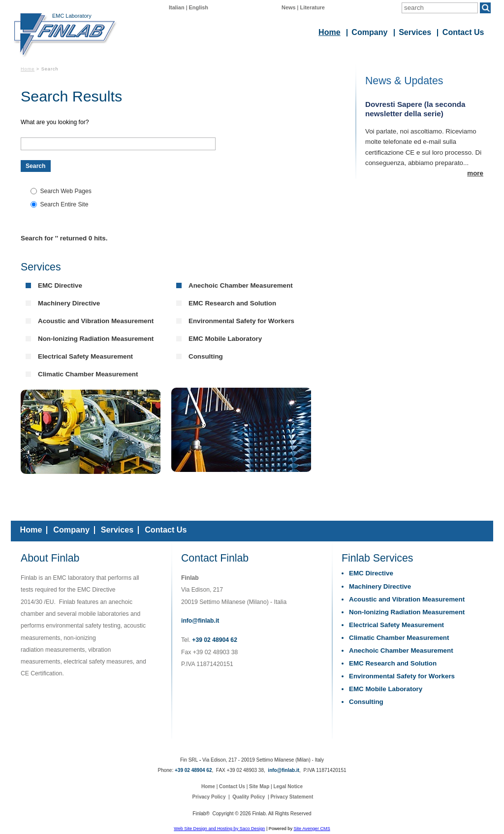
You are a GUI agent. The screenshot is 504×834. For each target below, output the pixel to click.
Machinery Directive (69, 303)
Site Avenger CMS (312, 829)
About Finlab (50, 558)
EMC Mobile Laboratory (225, 339)
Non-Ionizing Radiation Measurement (96, 339)
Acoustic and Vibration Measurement (96, 321)
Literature (313, 7)
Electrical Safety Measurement (85, 356)
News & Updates (404, 81)
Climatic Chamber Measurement (88, 374)
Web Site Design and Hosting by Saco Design (219, 829)
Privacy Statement (292, 797)
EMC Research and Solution (232, 303)
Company (71, 530)
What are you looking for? (55, 122)
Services (41, 267)
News (289, 7)
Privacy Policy (209, 797)
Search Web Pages (66, 191)
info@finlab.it (200, 621)
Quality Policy (249, 797)
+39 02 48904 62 (215, 640)
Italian (177, 7)
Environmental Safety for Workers (241, 321)
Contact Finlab (215, 558)
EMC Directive (60, 285)
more (475, 173)
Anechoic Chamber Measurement (241, 285)
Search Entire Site (64, 204)
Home (28, 69)
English (199, 7)
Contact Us (166, 530)
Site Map (259, 786)
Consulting (206, 356)
